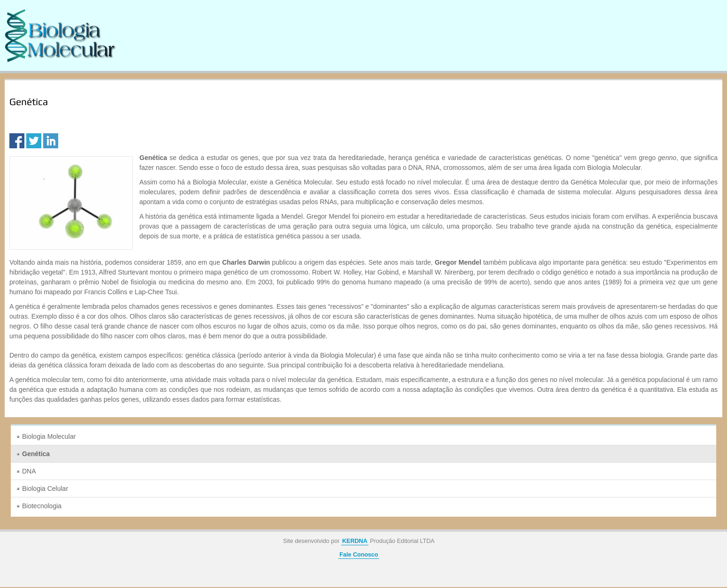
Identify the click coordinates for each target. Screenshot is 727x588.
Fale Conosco (359, 555)
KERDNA (355, 541)
